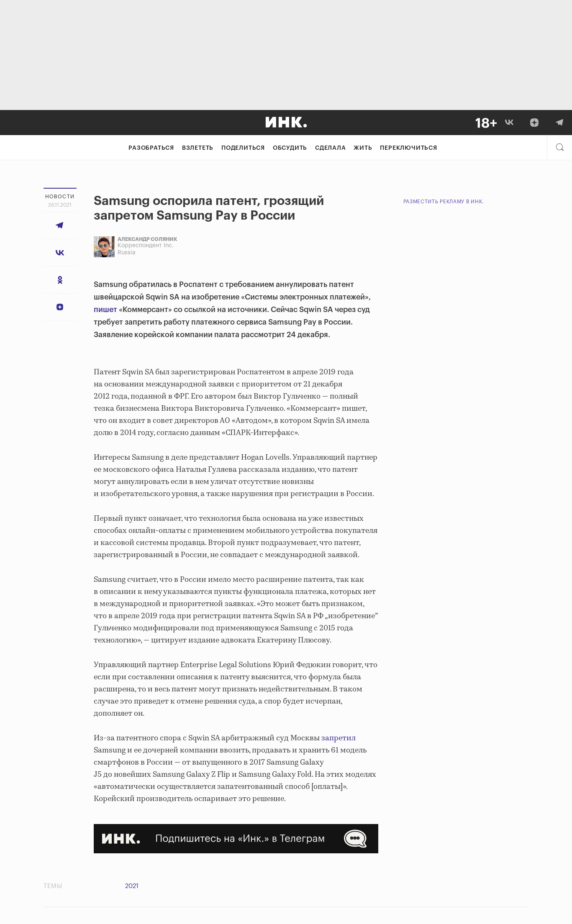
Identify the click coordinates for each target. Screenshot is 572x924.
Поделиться (243, 148)
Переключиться (408, 148)
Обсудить (290, 148)
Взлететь (198, 148)
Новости (60, 197)
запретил (338, 738)
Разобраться (151, 148)
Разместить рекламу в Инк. (444, 202)
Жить (363, 148)
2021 (132, 886)
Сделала (331, 148)
